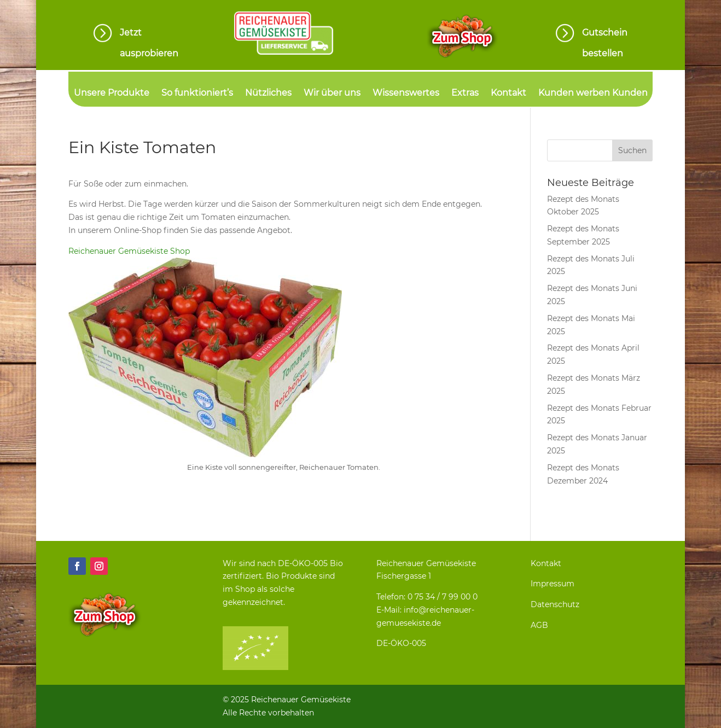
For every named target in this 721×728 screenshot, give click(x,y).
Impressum (553, 584)
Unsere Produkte (112, 94)
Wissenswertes (406, 94)
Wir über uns (332, 94)
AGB (539, 625)
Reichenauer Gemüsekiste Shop (129, 251)
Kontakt (508, 94)
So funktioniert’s (197, 94)
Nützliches (268, 94)
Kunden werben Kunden (593, 94)
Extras (465, 94)
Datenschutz (555, 604)
